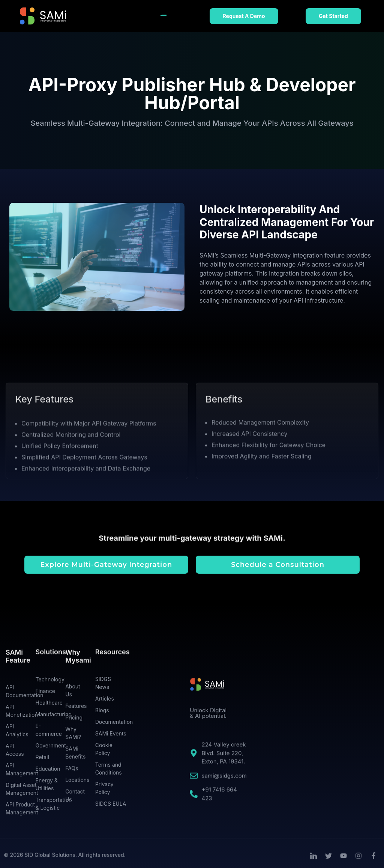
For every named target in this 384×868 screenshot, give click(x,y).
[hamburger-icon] (163, 16)
